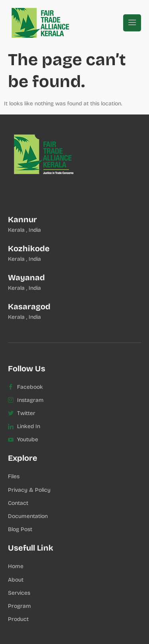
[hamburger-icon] (132, 23)
